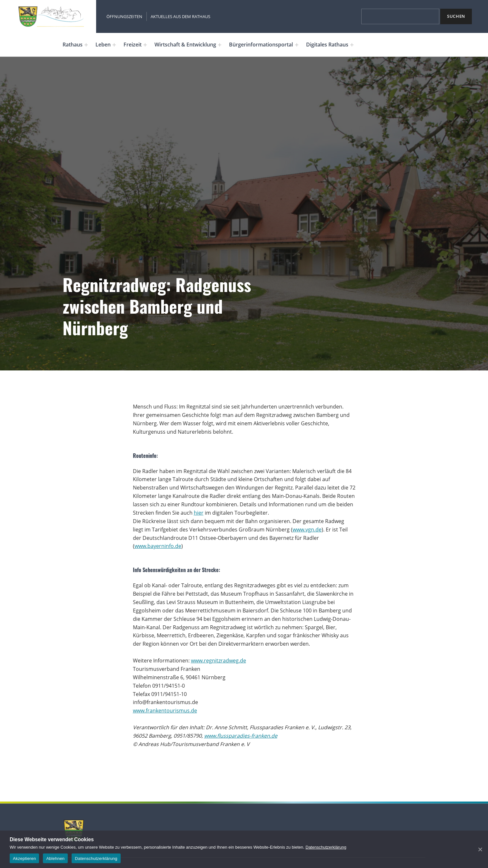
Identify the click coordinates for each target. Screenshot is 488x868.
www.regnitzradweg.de (219, 661)
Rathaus (73, 45)
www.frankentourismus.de (165, 711)
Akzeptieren (24, 858)
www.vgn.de (307, 530)
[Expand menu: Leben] (114, 45)
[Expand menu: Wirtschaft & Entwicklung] (220, 45)
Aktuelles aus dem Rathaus (180, 16)
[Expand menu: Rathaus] (86, 45)
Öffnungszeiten (124, 16)
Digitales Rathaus (327, 45)
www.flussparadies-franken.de (241, 736)
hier (199, 513)
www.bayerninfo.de (158, 546)
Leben (103, 45)
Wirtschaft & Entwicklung (185, 45)
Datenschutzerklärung (326, 847)
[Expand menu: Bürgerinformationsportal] (297, 45)
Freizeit (133, 45)
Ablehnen (55, 858)
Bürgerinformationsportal (261, 45)
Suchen (456, 16)
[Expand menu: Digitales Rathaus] (352, 45)
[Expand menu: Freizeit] (145, 45)
